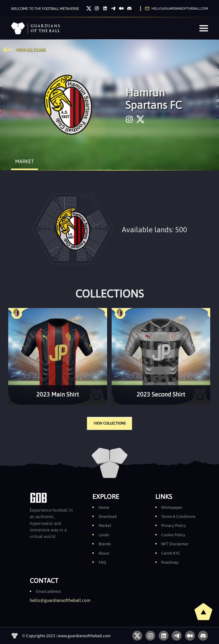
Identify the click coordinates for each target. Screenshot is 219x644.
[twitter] (140, 119)
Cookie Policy (173, 535)
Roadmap (170, 562)
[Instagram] (97, 8)
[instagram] (129, 119)
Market (105, 525)
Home (104, 507)
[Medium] (121, 8)
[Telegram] (113, 8)
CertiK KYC (171, 553)
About (104, 553)
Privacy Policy (174, 525)
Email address (48, 591)
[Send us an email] (174, 8)
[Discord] (129, 8)
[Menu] (204, 28)
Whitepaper (172, 507)
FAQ (102, 562)
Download (108, 516)
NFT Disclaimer (175, 544)
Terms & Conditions (178, 516)
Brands (105, 544)
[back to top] (203, 611)
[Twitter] (89, 8)
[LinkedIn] (105, 8)
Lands (104, 535)
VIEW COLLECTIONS (109, 423)
